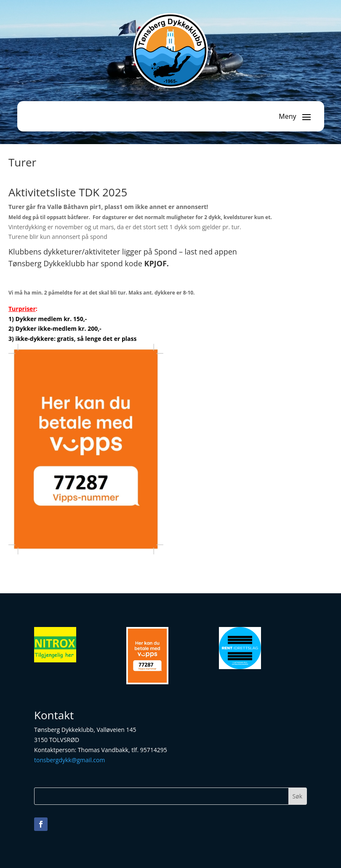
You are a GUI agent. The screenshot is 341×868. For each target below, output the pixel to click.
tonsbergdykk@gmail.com (69, 760)
